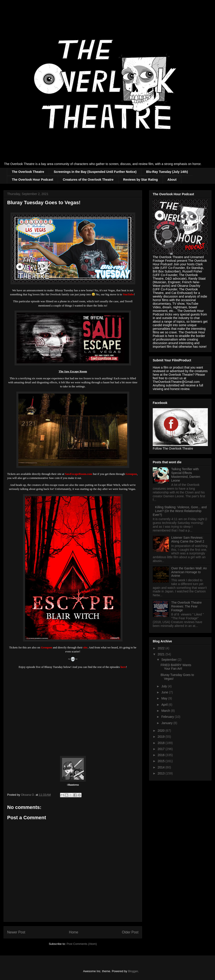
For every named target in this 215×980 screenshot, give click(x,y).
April (165, 705)
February (168, 717)
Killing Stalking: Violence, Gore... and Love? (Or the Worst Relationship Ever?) (180, 511)
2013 (162, 773)
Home (74, 932)
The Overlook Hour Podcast (32, 180)
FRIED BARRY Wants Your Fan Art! (176, 667)
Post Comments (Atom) (82, 944)
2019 (162, 737)
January (167, 723)
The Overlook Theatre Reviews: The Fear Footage (187, 606)
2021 (162, 654)
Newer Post (16, 932)
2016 (162, 755)
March (166, 711)
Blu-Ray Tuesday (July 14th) (167, 172)
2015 (162, 761)
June (165, 692)
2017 (162, 749)
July (164, 686)
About (172, 180)
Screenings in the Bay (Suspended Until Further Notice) (95, 172)
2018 (162, 743)
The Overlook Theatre (28, 172)
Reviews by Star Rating (141, 180)
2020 (162, 731)
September (169, 660)
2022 (162, 648)
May (165, 698)
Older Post (130, 932)
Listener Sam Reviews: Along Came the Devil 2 (188, 539)
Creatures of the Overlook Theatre (88, 180)
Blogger (133, 971)
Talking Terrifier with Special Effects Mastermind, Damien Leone (186, 475)
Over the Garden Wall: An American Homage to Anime (189, 572)
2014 (162, 767)
